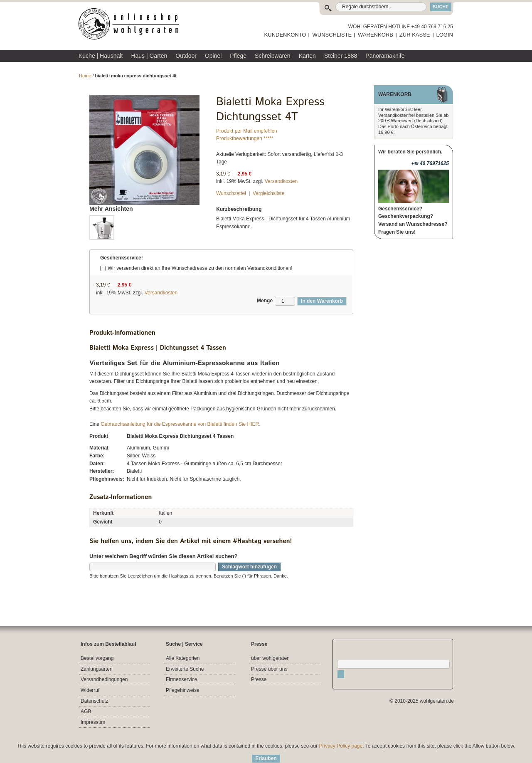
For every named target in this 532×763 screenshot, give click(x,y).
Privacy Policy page (341, 746)
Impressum (93, 722)
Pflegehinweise (183, 690)
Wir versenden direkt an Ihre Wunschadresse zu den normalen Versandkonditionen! (200, 268)
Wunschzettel (231, 193)
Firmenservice (181, 679)
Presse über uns (269, 669)
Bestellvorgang (97, 658)
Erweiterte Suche (185, 669)
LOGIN (445, 35)
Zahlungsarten (97, 669)
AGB (86, 711)
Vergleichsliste (269, 193)
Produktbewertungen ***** (245, 138)
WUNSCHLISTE (332, 35)
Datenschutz (95, 701)
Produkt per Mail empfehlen (247, 131)
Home (85, 76)
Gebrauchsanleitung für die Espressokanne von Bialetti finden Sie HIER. (180, 424)
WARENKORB (376, 35)
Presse (259, 679)
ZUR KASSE (415, 35)
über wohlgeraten (270, 658)
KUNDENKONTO (285, 35)
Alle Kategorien (183, 658)
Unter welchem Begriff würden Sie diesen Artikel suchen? (163, 556)
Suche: (330, 7)
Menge (265, 301)
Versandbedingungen (104, 679)
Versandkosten (281, 181)
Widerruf (90, 690)
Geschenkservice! (122, 258)
